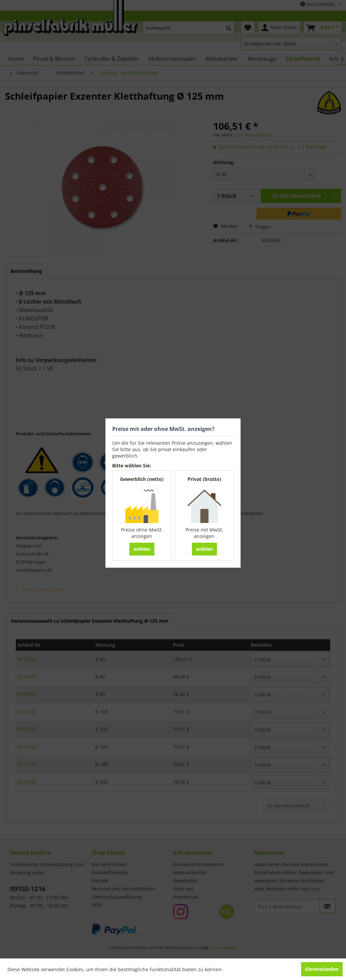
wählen (142, 549)
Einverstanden (322, 969)
